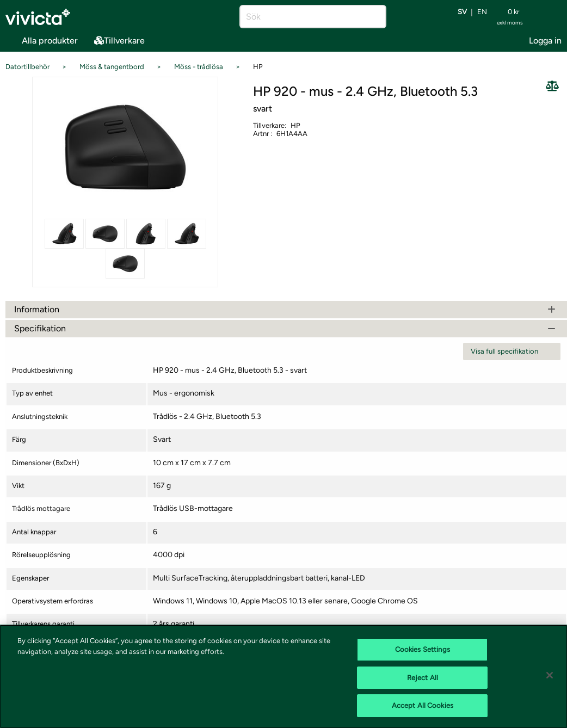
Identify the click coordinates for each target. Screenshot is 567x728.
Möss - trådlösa (199, 67)
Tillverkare (119, 41)
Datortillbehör (27, 67)
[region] (283, 676)
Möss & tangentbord (112, 67)
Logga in (545, 41)
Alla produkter (42, 39)
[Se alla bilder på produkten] (125, 147)
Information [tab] (286, 309)
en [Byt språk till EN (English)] (482, 12)
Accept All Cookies (423, 705)
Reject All (423, 678)
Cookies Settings (423, 649)
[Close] (550, 675)
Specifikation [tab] (286, 328)
